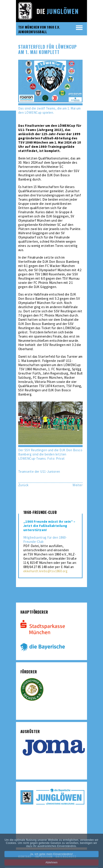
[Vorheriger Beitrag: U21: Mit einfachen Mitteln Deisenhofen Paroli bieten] (23, 485)
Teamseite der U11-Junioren (39, 471)
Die (57, 11)
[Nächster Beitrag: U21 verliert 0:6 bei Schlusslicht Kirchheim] (78, 485)
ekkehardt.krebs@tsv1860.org (45, 571)
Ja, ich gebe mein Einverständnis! (51, 857)
